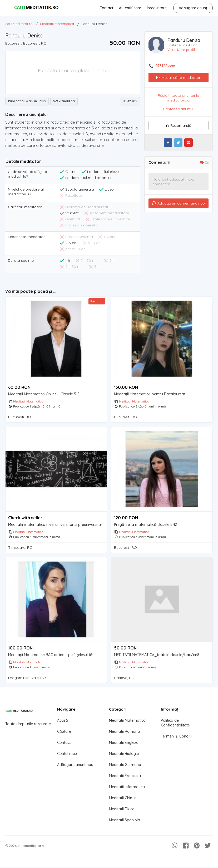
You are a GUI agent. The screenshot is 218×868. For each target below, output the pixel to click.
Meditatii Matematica (28, 401)
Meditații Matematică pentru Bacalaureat (150, 394)
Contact (106, 8)
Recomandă (179, 125)
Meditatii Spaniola (125, 823)
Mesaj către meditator (178, 77)
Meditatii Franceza (125, 779)
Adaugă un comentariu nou (178, 203)
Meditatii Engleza (124, 746)
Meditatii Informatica (127, 790)
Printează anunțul (178, 109)
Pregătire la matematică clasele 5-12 (145, 526)
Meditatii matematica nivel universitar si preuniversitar (55, 526)
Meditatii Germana (125, 768)
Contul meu (67, 757)
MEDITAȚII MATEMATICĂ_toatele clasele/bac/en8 (157, 657)
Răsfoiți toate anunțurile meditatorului (178, 98)
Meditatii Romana (124, 735)
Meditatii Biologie (124, 757)
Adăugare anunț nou (75, 768)
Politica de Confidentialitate (175, 726)
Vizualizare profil (181, 50)
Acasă (63, 724)
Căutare (64, 735)
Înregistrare (157, 8)
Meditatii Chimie (123, 801)
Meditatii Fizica (122, 812)
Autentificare (130, 8)
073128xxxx (165, 66)
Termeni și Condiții (177, 739)
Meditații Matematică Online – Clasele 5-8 (44, 394)
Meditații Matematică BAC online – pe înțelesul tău (51, 657)
